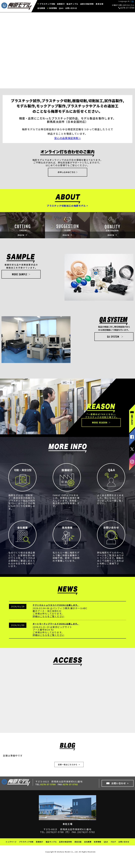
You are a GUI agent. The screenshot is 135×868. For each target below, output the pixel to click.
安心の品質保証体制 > (68, 138)
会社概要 (41, 8)
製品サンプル (72, 4)
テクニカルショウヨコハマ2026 (48, 616)
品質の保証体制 (87, 4)
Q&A (61, 8)
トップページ (11, 854)
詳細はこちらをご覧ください (49, 627)
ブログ (113, 854)
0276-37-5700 (126, 8)
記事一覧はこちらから (68, 776)
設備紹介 (61, 4)
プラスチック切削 (47, 4)
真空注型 (100, 4)
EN (133, 1)
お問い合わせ (71, 8)
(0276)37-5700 (55, 845)
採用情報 (53, 8)
